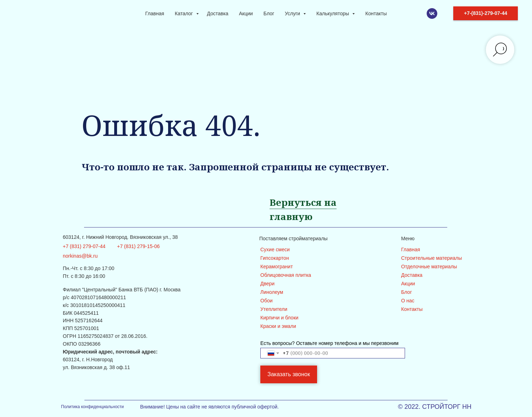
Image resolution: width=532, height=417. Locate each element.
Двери (267, 284)
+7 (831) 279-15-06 (138, 246)
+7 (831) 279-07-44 (84, 246)
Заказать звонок (289, 374)
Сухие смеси (275, 249)
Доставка (218, 13)
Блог (269, 13)
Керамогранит (277, 267)
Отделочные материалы (429, 267)
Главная (155, 13)
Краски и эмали (278, 326)
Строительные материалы (431, 258)
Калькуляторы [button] (333, 13)
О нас (408, 301)
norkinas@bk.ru (80, 256)
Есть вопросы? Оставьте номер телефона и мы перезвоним (329, 343)
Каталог (185, 13)
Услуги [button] (293, 13)
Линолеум (272, 292)
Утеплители (274, 309)
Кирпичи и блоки (279, 318)
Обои (267, 301)
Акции (246, 13)
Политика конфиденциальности (92, 407)
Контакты (376, 13)
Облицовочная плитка (286, 275)
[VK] (432, 13)
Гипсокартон (275, 258)
